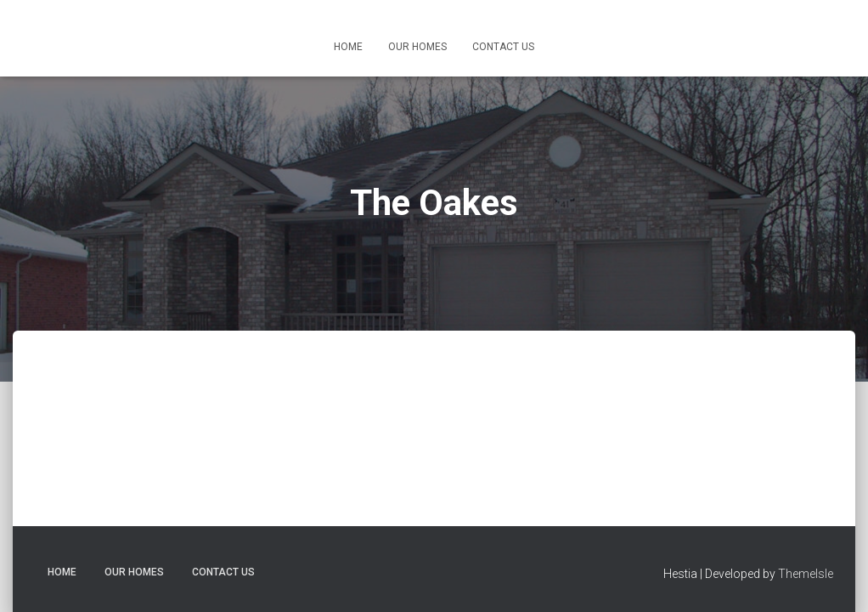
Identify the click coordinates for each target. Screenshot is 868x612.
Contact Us (503, 47)
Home (348, 47)
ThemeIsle (806, 574)
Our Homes (417, 47)
